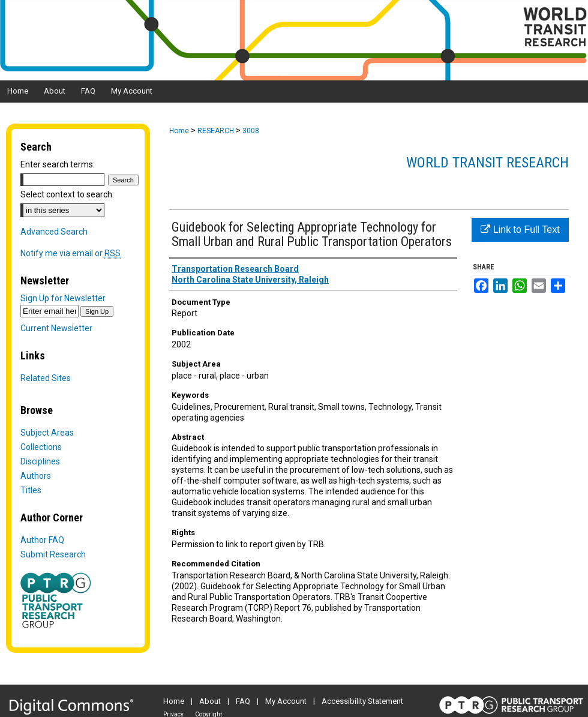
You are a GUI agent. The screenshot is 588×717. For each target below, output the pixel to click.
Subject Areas (47, 433)
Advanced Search (54, 232)
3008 (251, 131)
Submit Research (53, 554)
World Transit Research (487, 163)
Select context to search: (67, 194)
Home (179, 131)
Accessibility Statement (362, 701)
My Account (286, 701)
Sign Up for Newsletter (63, 298)
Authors (36, 476)
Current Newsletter (56, 328)
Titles (31, 490)
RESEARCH (216, 131)
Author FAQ (42, 540)
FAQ (243, 701)
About (210, 701)
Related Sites (46, 378)
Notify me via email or (70, 253)
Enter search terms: (58, 164)
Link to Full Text (520, 229)
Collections (41, 447)
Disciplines (40, 461)
